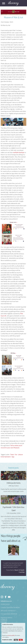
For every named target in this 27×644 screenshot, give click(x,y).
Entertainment (6, 457)
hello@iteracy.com (6, 601)
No (21, 640)
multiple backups (19, 152)
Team (12, 454)
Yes (16, 640)
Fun (16, 454)
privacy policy (11, 635)
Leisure (20, 454)
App (13, 457)
